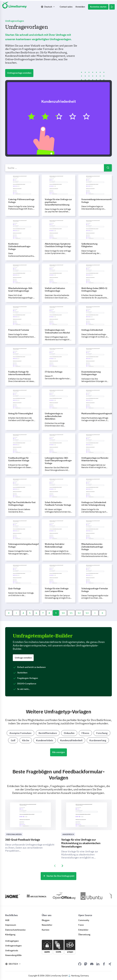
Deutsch (48, 7)
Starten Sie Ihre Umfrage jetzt (58, 876)
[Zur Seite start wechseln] (9, 613)
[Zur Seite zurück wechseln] (16, 613)
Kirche (26, 740)
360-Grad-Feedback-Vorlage (23, 840)
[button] (112, 7)
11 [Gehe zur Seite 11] (71, 613)
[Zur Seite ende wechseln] (102, 613)
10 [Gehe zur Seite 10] (63, 613)
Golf (13, 740)
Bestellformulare (48, 733)
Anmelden (80, 7)
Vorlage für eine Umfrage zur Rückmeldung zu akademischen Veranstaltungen (81, 843)
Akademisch (68, 834)
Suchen (108, 168)
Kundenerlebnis (45, 740)
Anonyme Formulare (20, 733)
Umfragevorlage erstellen (19, 73)
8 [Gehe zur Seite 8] (49, 613)
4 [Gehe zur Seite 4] (23, 613)
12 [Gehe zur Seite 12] (79, 613)
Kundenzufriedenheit (71, 740)
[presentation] (55, 866)
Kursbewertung (98, 740)
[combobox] (58, 168)
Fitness (85, 733)
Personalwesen (14, 834)
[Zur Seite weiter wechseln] (95, 613)
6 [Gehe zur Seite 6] (36, 613)
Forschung (102, 733)
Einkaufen (69, 733)
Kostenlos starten (98, 7)
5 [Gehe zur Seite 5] (30, 613)
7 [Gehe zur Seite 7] (43, 613)
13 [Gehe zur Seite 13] (87, 613)
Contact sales (66, 7)
